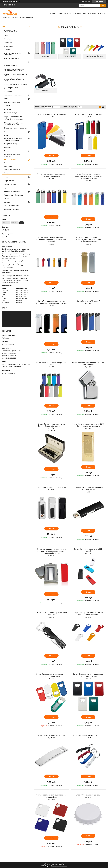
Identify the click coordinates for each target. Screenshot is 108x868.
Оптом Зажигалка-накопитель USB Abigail (88, 550)
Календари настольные (12, 102)
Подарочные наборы (11, 144)
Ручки (6, 177)
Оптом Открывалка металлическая (51, 736)
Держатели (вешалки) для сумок (15, 84)
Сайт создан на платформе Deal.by (54, 864)
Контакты (102, 14)
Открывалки (70, 56)
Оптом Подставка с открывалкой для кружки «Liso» (51, 796)
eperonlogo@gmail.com (12, 351)
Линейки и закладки (11, 113)
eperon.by (8, 348)
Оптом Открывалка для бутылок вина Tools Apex (51, 614)
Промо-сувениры (10, 160)
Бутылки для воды (10, 66)
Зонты (6, 99)
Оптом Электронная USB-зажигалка (51, 488)
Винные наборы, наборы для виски (14, 80)
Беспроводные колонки (12, 58)
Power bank (8, 39)
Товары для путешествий (12, 192)
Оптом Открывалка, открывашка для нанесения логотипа (51, 675)
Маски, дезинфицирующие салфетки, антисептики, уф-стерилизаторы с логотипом (14, 118)
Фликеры (7, 202)
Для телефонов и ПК (11, 88)
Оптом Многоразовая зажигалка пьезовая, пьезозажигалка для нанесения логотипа (88, 240)
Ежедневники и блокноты (13, 95)
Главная (53, 14)
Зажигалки (45, 56)
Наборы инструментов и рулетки (15, 128)
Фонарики (45, 90)
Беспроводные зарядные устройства (12, 54)
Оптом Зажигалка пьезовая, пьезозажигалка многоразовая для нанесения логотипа (88, 176)
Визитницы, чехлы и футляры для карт (15, 75)
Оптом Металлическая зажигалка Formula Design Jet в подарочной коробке (51, 426)
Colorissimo (8, 43)
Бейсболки (7, 50)
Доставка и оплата (74, 14)
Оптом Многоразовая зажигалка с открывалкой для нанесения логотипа (51, 302)
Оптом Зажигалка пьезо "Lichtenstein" (51, 115)
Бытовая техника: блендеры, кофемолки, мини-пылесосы (14, 70)
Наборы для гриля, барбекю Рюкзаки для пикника (13, 124)
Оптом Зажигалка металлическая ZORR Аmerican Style (88, 364)
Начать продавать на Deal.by (11, 1)
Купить (51, 156)
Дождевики (8, 91)
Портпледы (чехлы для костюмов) (12, 155)
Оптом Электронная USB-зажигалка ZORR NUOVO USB (88, 489)
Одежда (6, 132)
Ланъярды (7, 109)
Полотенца (8, 147)
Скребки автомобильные (94, 56)
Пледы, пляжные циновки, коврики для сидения (13, 140)
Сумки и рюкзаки (10, 184)
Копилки (7, 106)
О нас (85, 14)
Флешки (7, 199)
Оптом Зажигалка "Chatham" (88, 301)
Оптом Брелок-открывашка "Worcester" (88, 736)
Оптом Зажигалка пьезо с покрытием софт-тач (51, 364)
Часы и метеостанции (11, 206)
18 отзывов (88, 1)
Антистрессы (8, 46)
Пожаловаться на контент (59, 866)
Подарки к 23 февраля (12, 209)
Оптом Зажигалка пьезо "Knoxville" (88, 115)
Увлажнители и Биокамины (13, 195)
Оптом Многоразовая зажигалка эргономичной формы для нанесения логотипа (51, 240)
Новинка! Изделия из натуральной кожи (11, 31)
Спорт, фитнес (9, 181)
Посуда (6, 151)
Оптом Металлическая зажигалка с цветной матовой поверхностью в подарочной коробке (51, 551)
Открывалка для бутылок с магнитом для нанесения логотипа (88, 614)
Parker (6, 35)
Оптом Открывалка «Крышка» (88, 795)
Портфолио (92, 14)
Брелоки (7, 62)
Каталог (61, 14)
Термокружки (8, 188)
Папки (6, 135)
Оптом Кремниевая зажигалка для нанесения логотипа (51, 175)
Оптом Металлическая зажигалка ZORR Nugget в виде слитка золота (88, 425)
